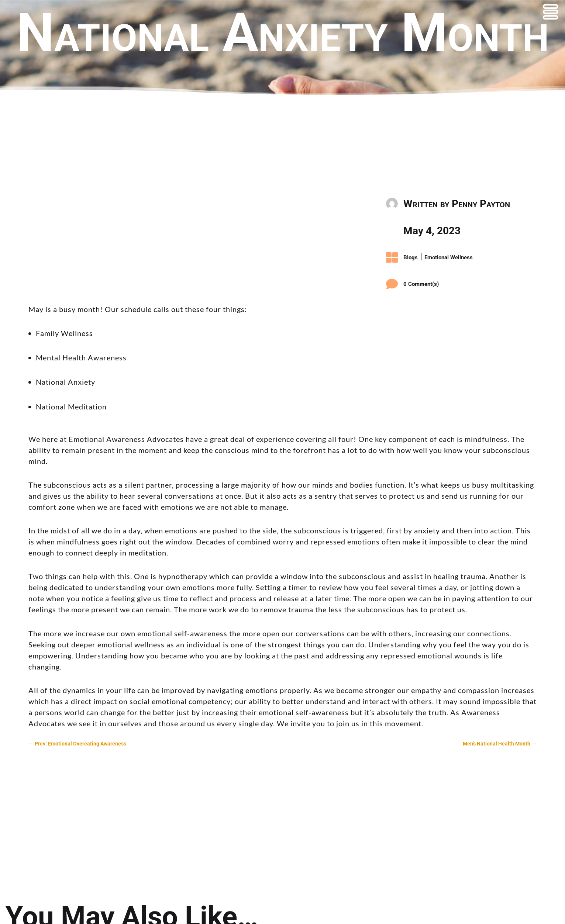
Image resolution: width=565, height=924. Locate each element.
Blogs (411, 257)
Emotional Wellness (449, 257)
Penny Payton (481, 204)
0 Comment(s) (421, 284)
